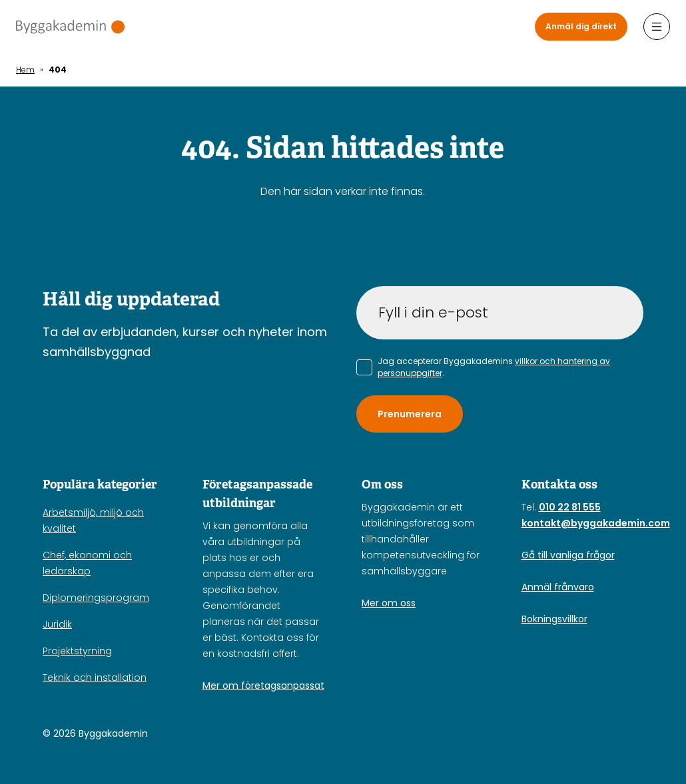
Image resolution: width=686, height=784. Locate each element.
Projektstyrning (77, 651)
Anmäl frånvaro (558, 587)
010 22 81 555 (570, 507)
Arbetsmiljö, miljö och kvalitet (93, 520)
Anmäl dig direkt (581, 26)
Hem (25, 70)
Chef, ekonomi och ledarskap (87, 563)
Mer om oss (389, 603)
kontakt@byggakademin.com (596, 523)
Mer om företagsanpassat (263, 686)
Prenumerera (410, 414)
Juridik (57, 624)
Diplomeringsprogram (96, 598)
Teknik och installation (95, 678)
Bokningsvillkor (554, 619)
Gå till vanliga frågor (568, 555)
